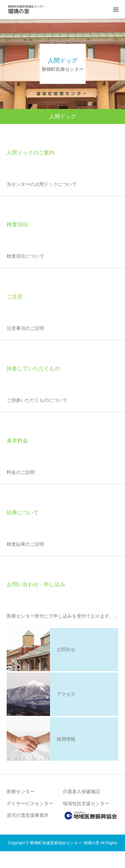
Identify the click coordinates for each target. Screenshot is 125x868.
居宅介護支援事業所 (28, 815)
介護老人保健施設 (81, 791)
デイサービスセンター (30, 803)
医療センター (21, 791)
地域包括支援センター (86, 803)
